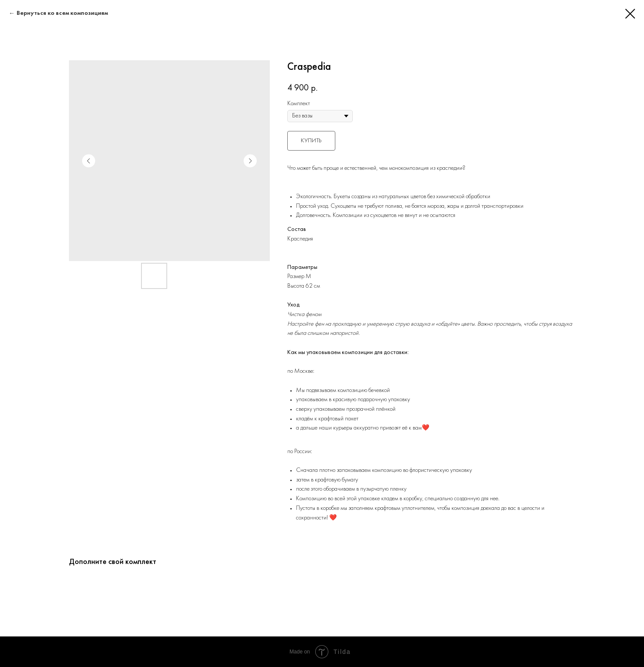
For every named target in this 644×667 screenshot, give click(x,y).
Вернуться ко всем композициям (62, 13)
